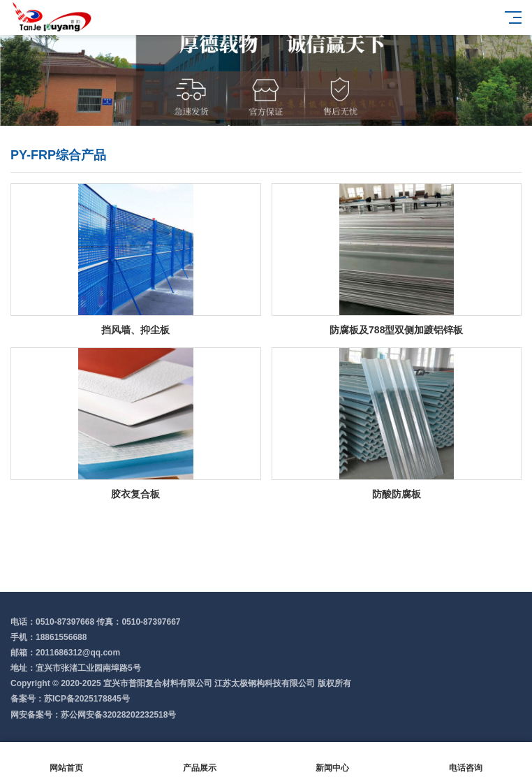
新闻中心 (333, 760)
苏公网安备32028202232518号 (118, 715)
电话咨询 (466, 760)
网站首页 (67, 760)
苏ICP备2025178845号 (87, 699)
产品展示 (200, 760)
